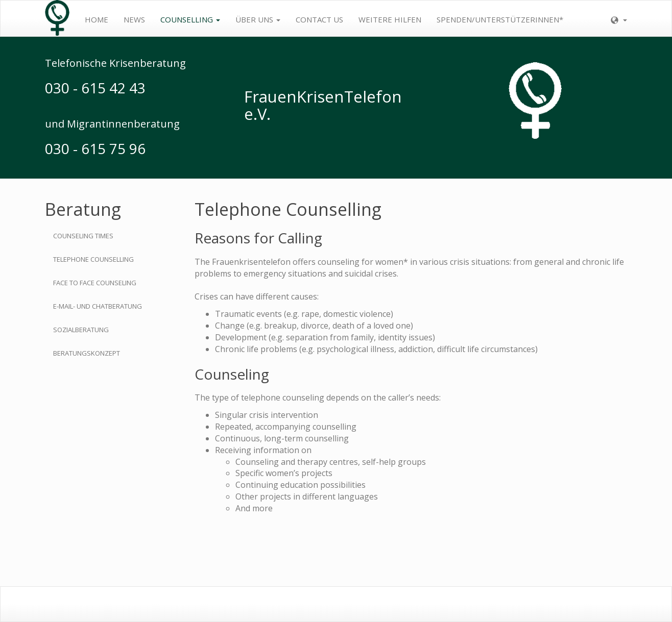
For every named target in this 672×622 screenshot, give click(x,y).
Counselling (190, 19)
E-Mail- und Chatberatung (98, 306)
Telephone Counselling (93, 259)
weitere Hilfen (390, 19)
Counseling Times (83, 236)
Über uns (258, 19)
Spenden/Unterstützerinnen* (500, 19)
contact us (319, 19)
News (134, 19)
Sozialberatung (81, 330)
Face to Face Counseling (95, 283)
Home (97, 19)
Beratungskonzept (87, 353)
